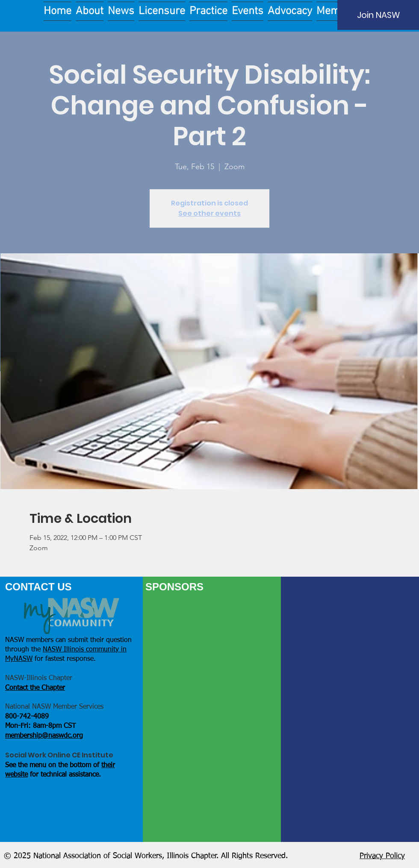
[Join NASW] (378, 15)
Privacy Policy (382, 856)
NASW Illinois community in (85, 650)
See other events (209, 213)
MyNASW (19, 659)
